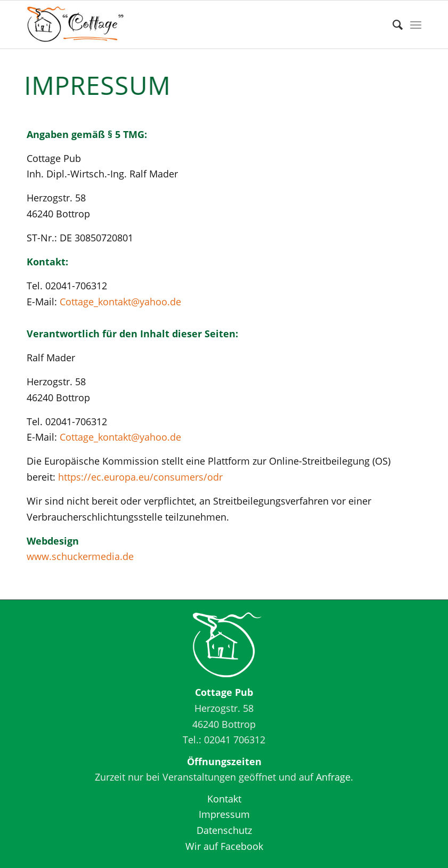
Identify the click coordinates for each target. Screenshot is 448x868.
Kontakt (224, 799)
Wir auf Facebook (224, 846)
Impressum (224, 814)
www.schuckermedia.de (82, 556)
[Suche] (392, 25)
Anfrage (333, 777)
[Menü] (416, 25)
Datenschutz (224, 830)
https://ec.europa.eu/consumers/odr (140, 477)
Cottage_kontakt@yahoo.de (120, 302)
